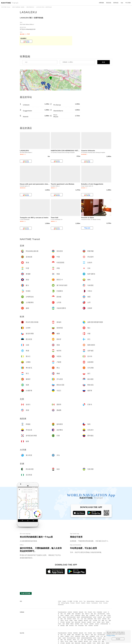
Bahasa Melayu (91, 601)
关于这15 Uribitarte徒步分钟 (28, 29)
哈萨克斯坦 (78, 614)
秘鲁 (67, 626)
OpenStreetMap (67, 90)
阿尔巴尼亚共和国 (71, 617)
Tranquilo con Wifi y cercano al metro (34, 218)
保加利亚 (100, 617)
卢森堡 (76, 621)
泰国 (87, 615)
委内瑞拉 (63, 626)
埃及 (86, 626)
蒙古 (95, 614)
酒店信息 (109, 3)
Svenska (105, 603)
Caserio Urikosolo (88, 151)
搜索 (104, 62)
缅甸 (92, 614)
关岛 (76, 626)
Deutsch (78, 603)
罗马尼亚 (63, 622)
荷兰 (99, 621)
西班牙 (74, 619)
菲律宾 (62, 615)
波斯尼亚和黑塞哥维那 (86, 617)
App (122, 3)
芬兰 (78, 619)
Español (83, 603)
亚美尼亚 (70, 612)
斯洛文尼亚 (78, 622)
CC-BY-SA (79, 90)
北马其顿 (95, 621)
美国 (64, 624)
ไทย (85, 601)
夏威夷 (68, 624)
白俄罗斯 (89, 622)
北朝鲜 (64, 617)
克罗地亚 (104, 619)
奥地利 (78, 617)
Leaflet (60, 90)
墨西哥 (108, 622)
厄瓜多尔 (97, 624)
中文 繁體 (70, 601)
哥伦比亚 (86, 624)
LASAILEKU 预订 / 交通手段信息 (32, 18)
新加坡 (83, 615)
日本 (65, 614)
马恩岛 (62, 621)
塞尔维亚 (68, 622)
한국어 (81, 601)
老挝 (83, 614)
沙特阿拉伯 (78, 615)
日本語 (60, 601)
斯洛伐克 (84, 622)
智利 (82, 624)
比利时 (95, 617)
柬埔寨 (69, 614)
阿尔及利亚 (81, 626)
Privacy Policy (111, 635)
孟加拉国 (81, 612)
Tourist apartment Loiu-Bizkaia (63, 184)
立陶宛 (71, 621)
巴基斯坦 (67, 615)
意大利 (67, 621)
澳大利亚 (71, 626)
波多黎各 (92, 624)
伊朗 (61, 614)
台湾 (102, 615)
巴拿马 (60, 624)
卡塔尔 (72, 615)
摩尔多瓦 (86, 621)
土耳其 (98, 615)
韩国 (73, 614)
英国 (85, 619)
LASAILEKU (28, 12)
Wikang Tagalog (65, 603)
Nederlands (61, 605)
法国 (82, 619)
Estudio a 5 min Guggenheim (92, 184)
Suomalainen (95, 603)
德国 (61, 619)
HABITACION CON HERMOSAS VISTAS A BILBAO (70, 151)
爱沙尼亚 (69, 619)
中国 (85, 612)
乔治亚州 (90, 612)
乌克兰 (94, 622)
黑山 (91, 621)
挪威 (103, 621)
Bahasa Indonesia (100, 601)
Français (72, 603)
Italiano (88, 603)
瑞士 (104, 617)
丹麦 (65, 619)
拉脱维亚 (80, 621)
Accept (118, 639)
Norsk (101, 603)
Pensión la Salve (88, 218)
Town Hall (55, 218)
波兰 (106, 621)
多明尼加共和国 (104, 624)
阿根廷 (72, 624)
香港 (94, 612)
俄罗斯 (99, 622)
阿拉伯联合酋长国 (62, 612)
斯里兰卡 (87, 614)
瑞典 (73, 622)
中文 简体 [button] (128, 3)
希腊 (95, 619)
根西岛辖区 (90, 619)
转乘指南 (101, 3)
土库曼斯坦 (92, 615)
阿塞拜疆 (75, 612)
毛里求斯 (90, 626)
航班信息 (116, 3)
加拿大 (103, 622)
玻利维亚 (77, 624)
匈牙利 (99, 619)
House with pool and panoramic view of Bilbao (38, 184)
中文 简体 (76, 601)
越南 (105, 615)
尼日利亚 (96, 626)
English (64, 601)
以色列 (105, 612)
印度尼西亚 (99, 612)
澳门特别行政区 (101, 614)
